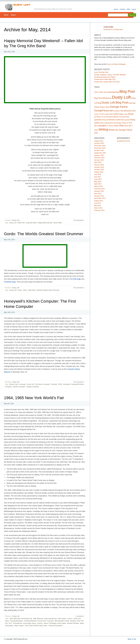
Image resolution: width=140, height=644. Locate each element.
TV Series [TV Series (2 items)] (110, 126)
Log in (134, 9)
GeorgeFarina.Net (123, 141)
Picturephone (18, 623)
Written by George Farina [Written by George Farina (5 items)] (120, 130)
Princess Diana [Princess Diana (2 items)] (124, 117)
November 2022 (100, 148)
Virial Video (32, 290)
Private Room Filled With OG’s (105, 79)
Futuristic (54, 384)
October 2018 (99, 169)
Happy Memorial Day (45, 223)
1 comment (79, 616)
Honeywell (67, 384)
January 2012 (99, 196)
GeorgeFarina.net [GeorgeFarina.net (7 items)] (103, 111)
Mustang (73, 621)
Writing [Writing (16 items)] (103, 129)
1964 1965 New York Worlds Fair (21, 619)
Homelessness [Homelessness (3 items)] (126, 111)
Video (25, 290)
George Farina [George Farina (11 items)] (119, 107)
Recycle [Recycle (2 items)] (105, 120)
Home (116, 9)
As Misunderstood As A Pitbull (105, 77)
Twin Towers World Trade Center (36, 626)
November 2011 (100, 198)
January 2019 (99, 167)
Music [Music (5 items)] (131, 114)
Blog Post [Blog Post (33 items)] (127, 91)
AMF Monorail (38, 619)
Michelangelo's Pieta (62, 621)
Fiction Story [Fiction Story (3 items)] (105, 107)
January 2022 (99, 155)
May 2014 (98, 182)
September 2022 (100, 153)
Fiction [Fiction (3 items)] (97, 107)
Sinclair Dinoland (73, 623)
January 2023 (99, 143)
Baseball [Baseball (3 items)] (112, 92)
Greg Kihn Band (31, 223)
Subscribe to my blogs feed (120, 28)
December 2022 (100, 146)
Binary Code (14, 384)
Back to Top (132, 639)
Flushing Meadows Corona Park (35, 621)
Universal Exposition (55, 626)
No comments (78, 220)
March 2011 (98, 208)
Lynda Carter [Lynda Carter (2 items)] (109, 114)
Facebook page (10, 282)
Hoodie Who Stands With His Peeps (107, 82)
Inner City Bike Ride (101, 72)
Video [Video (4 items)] (121, 126)
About (13, 15)
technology (9, 626)
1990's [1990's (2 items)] (101, 92)
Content (122, 9)
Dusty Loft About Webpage (116, 64)
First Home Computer (42, 384)
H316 (60, 384)
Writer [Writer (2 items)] (96, 130)
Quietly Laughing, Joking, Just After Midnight (110, 75)
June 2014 (98, 179)
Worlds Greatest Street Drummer (48, 290)
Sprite (82, 623)
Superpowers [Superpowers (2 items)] (109, 123)
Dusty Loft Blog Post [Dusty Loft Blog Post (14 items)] (115, 102)
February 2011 (99, 210)
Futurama (51, 621)
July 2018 (98, 174)
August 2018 (99, 172)
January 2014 (99, 191)
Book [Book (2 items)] (110, 98)
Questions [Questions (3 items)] (98, 120)
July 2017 (98, 177)
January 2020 (99, 165)
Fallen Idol (21, 223)
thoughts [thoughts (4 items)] (102, 126)
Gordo (20, 290)
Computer (22, 384)
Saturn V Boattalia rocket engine (55, 623)
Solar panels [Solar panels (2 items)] (125, 120)
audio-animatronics (51, 619)
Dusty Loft (16, 220)
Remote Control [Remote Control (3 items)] (115, 120)
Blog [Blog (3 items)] (117, 92)
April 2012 (98, 194)
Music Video (58, 223)
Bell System (62, 619)
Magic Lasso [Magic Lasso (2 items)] (124, 114)
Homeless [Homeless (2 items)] (116, 111)
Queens (40, 623)
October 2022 (99, 150)
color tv (70, 619)
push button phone (30, 623)
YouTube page (75, 279)
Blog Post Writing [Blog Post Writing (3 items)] (101, 98)
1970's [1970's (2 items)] (96, 92)
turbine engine (19, 626)
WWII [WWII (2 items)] (96, 133)
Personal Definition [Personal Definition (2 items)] (112, 117)
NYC (10, 623)
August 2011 (99, 201)
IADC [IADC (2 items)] (134, 111)
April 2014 (98, 184)
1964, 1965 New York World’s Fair (34, 398)
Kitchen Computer (19, 387)
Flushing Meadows (16, 621)
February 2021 (99, 158)
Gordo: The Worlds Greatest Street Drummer (44, 234)
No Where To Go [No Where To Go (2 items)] (100, 117)
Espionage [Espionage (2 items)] (132, 103)
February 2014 (99, 189)
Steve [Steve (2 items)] (102, 123)
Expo (7, 621)
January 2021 (99, 160)
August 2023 (99, 141)
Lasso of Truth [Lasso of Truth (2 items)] (99, 114)
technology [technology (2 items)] (118, 123)
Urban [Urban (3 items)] (116, 126)
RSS (128, 9)
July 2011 (98, 203)
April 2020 (98, 162)
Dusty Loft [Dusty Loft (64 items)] (121, 97)
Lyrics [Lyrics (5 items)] (116, 114)
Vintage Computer (33, 387)
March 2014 (98, 186)
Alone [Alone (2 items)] (106, 92)
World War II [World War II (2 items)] (129, 126)
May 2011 (98, 205)
